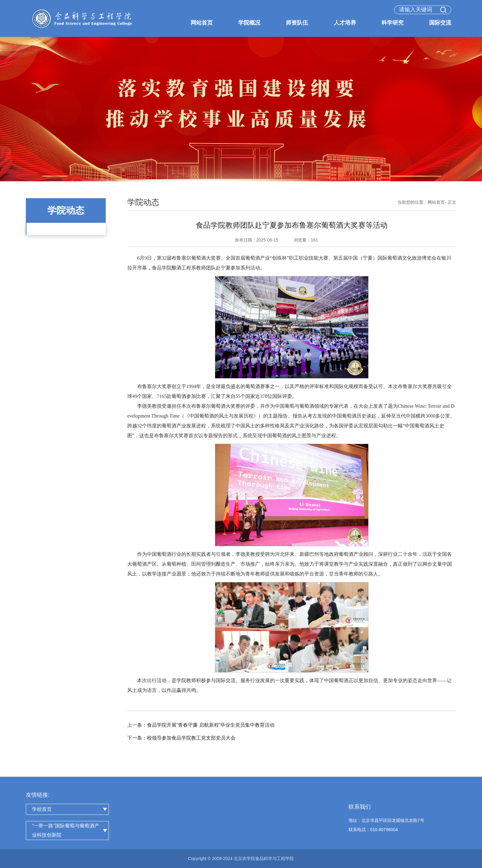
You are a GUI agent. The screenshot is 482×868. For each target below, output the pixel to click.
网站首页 (436, 202)
